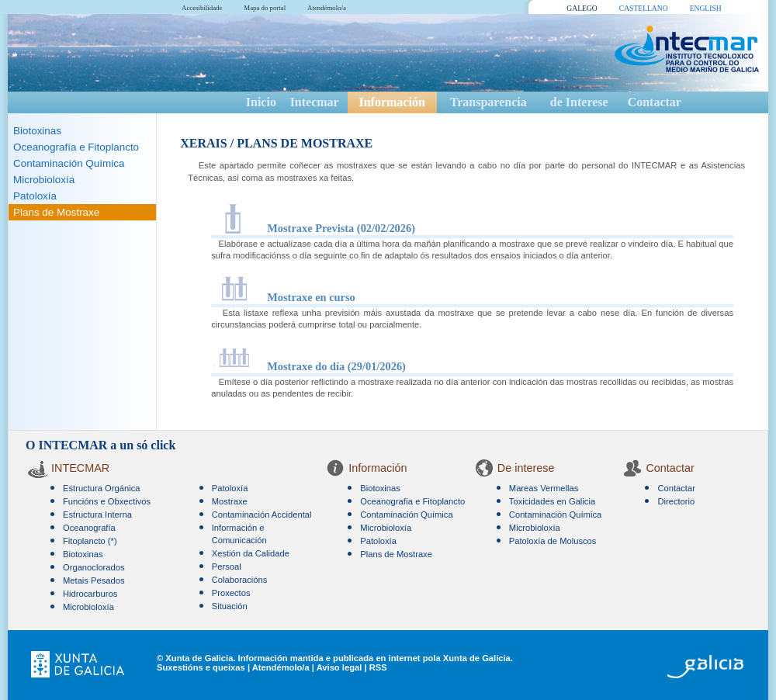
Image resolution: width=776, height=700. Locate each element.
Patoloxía (35, 196)
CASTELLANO (644, 8)
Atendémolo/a (327, 8)
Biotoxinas (37, 131)
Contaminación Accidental (262, 515)
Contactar (655, 102)
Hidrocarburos (90, 594)
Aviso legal (339, 667)
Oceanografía (89, 528)
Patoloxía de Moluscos (553, 541)
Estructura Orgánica (102, 488)
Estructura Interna (97, 515)
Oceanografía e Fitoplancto (76, 147)
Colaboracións (240, 580)
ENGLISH (706, 8)
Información (391, 102)
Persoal (227, 567)
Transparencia (488, 102)
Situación (230, 606)
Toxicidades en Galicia (552, 501)
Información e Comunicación (239, 534)
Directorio (676, 501)
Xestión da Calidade (251, 553)
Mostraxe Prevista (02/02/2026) (341, 228)
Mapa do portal (265, 8)
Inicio (261, 102)
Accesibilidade (202, 8)
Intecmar (315, 102)
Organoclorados (94, 567)
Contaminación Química (69, 163)
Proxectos (231, 593)
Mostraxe (230, 501)
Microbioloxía (44, 180)
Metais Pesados (94, 580)
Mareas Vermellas (544, 488)
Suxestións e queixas (201, 667)
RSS (378, 667)
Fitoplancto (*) (90, 541)
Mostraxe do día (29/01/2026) (336, 366)
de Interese (579, 102)
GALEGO (582, 8)
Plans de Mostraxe (56, 212)
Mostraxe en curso (311, 297)
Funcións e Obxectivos (107, 501)
